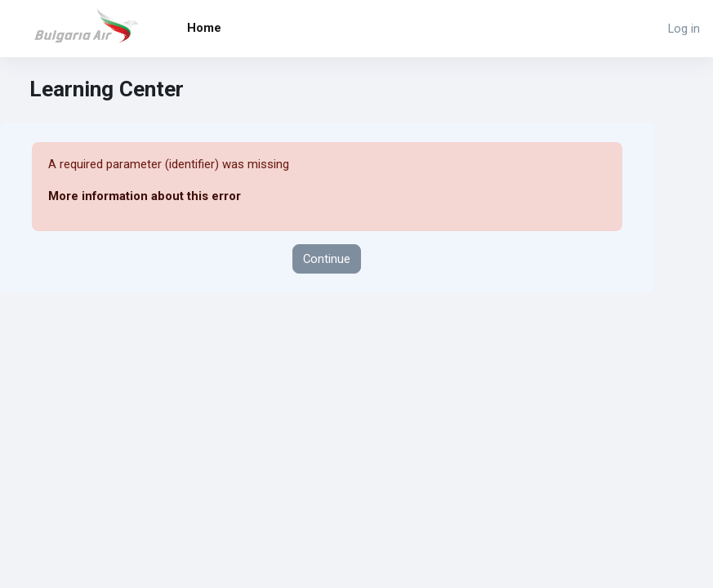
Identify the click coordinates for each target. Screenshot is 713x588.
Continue (327, 259)
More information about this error (145, 196)
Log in (684, 29)
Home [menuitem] (204, 28)
